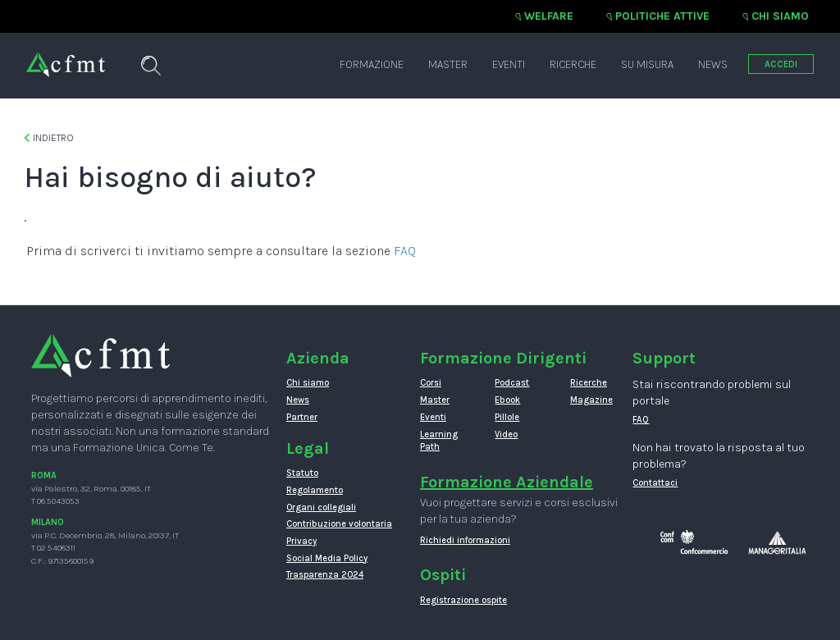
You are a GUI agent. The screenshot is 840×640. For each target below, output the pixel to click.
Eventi (509, 64)
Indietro (49, 138)
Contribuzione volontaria (339, 524)
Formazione (372, 64)
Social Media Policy (327, 558)
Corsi (431, 383)
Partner (302, 417)
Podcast (512, 383)
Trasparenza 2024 (325, 575)
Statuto (302, 473)
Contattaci (655, 483)
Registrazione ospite (463, 600)
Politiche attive (662, 16)
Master (448, 64)
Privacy (301, 541)
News (713, 64)
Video (506, 434)
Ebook (507, 400)
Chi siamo (780, 16)
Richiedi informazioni (465, 540)
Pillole (507, 417)
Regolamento (315, 490)
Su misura (647, 64)
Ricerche (573, 64)
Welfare (549, 16)
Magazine (591, 400)
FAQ (405, 251)
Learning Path (439, 441)
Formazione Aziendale (507, 482)
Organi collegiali (321, 507)
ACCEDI (781, 64)
